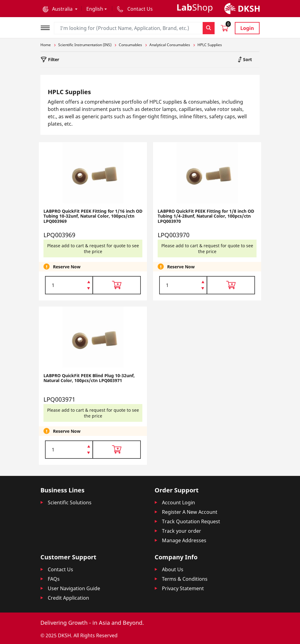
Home (46, 45)
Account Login (178, 502)
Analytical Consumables (170, 45)
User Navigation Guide (74, 588)
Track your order (182, 531)
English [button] (95, 9)
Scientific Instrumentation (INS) (85, 45)
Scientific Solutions (70, 502)
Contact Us (60, 569)
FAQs (54, 579)
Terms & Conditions (185, 579)
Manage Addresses (184, 540)
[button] (60, 9)
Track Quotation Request (191, 521)
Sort (247, 59)
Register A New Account (190, 512)
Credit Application (68, 598)
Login (247, 28)
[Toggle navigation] (47, 27)
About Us (173, 569)
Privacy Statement (183, 588)
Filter (53, 59)
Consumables (130, 45)
